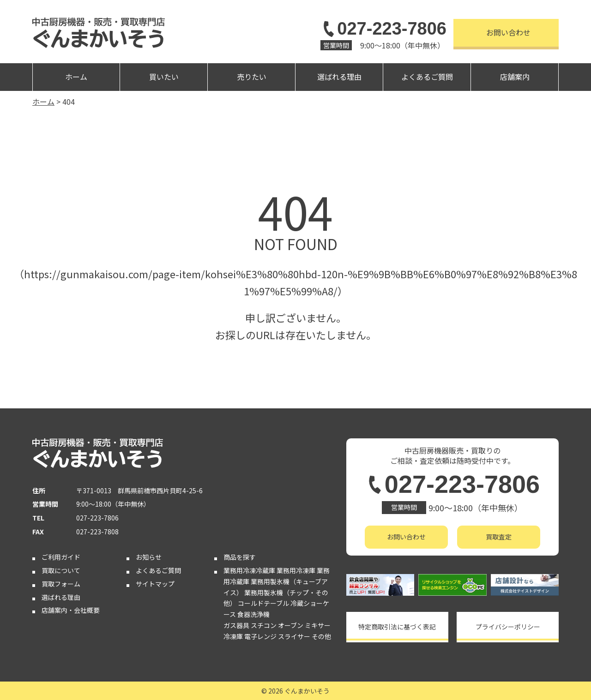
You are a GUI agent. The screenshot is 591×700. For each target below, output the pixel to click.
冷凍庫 (233, 636)
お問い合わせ (508, 32)
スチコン (264, 625)
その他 (321, 636)
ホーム (76, 77)
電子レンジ (260, 636)
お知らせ (149, 557)
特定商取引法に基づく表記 (397, 627)
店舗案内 (515, 77)
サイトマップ (155, 584)
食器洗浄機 (253, 614)
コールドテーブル (263, 603)
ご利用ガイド (61, 557)
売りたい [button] (252, 77)
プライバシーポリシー (508, 627)
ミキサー (318, 625)
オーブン (291, 625)
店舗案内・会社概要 (71, 610)
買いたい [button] (164, 77)
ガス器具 (236, 625)
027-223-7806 (383, 29)
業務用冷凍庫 (296, 570)
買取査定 (499, 537)
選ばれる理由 (339, 77)
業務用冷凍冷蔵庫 (249, 570)
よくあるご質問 (427, 77)
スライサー (294, 636)
